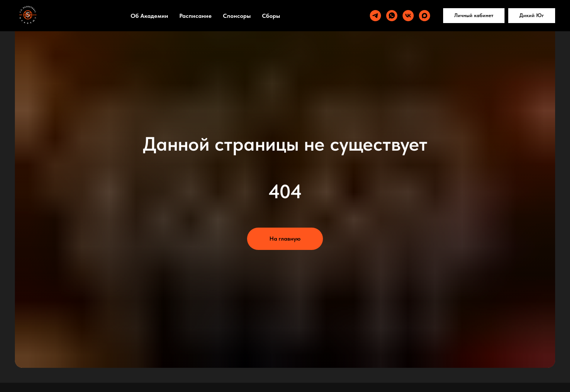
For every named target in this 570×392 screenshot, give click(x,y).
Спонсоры (237, 16)
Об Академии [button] (149, 16)
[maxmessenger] (425, 16)
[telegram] (375, 16)
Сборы (271, 16)
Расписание (196, 16)
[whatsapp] (392, 16)
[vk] (408, 16)
